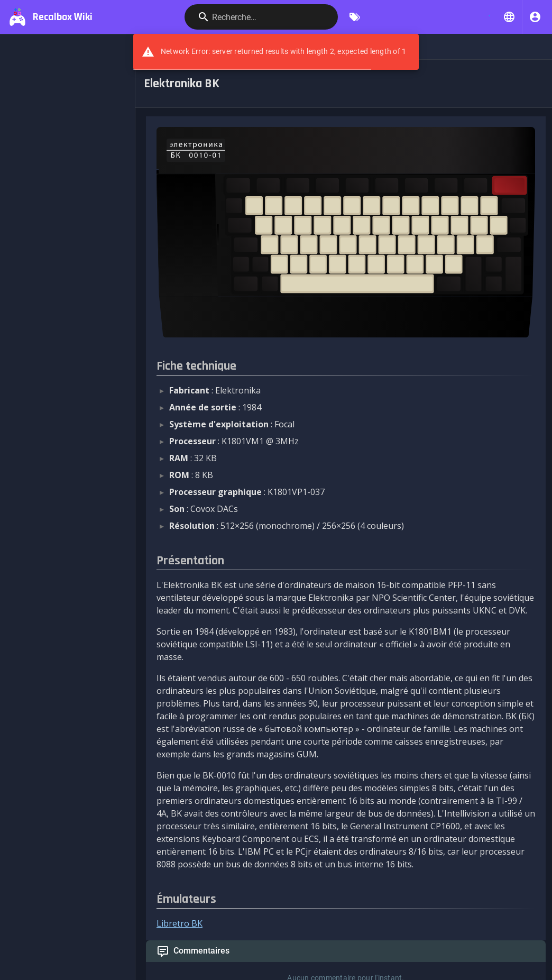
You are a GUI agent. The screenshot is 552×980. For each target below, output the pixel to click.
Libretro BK (180, 923)
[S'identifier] (535, 17)
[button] (509, 17)
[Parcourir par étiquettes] (355, 17)
